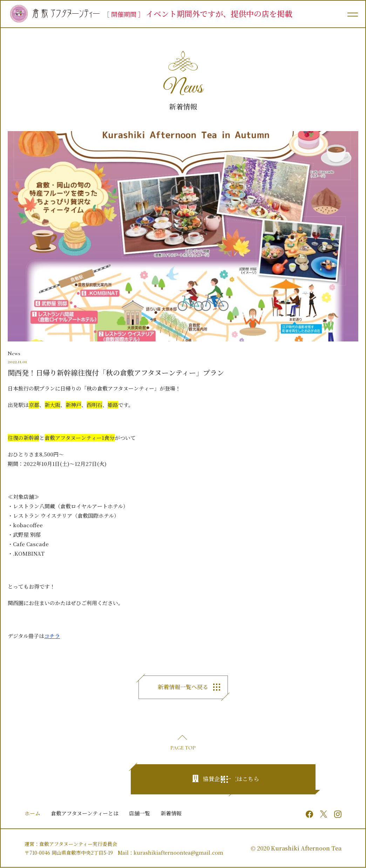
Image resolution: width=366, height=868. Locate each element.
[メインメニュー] (352, 14)
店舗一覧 (140, 813)
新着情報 (171, 813)
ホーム (32, 813)
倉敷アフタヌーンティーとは (85, 813)
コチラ (52, 636)
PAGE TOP (183, 748)
